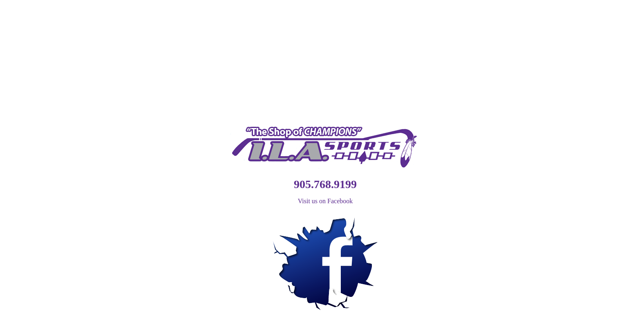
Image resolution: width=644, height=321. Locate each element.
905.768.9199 (325, 184)
